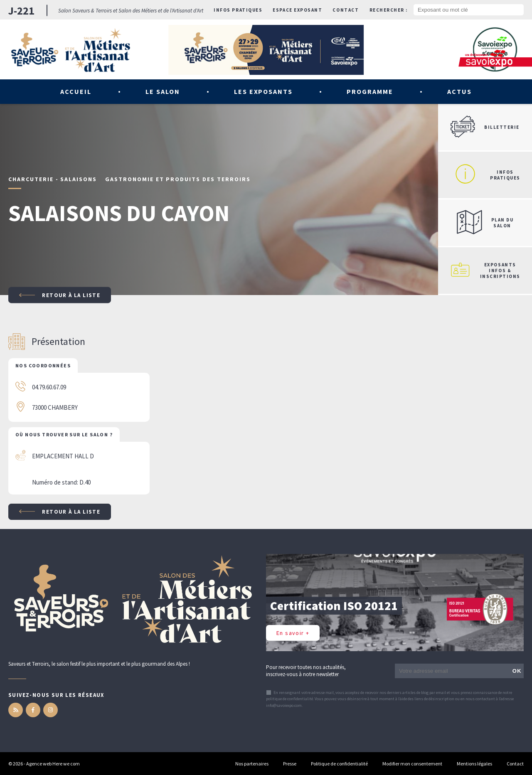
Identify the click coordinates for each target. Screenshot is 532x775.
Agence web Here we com (53, 764)
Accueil (76, 91)
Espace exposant (297, 10)
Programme (370, 91)
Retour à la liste (60, 295)
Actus (459, 91)
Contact (346, 10)
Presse (290, 764)
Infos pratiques (238, 10)
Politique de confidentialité (339, 764)
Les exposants (263, 91)
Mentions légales (474, 764)
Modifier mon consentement (412, 764)
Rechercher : (389, 10)
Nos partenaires (252, 764)
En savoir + (293, 633)
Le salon (163, 91)
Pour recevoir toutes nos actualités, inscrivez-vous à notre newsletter (306, 671)
